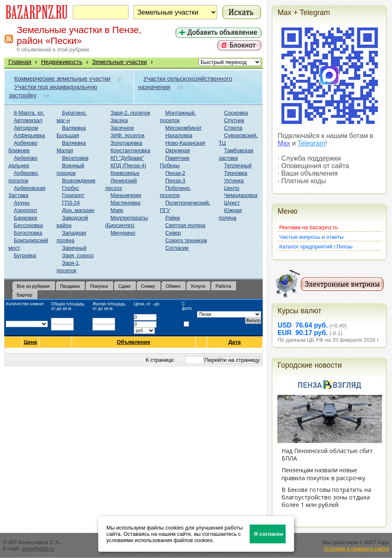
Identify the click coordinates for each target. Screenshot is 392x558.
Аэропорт (26, 210)
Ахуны (22, 203)
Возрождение (79, 180)
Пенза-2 (175, 173)
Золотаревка (126, 143)
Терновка (236, 173)
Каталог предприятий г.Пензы (316, 247)
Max (284, 143)
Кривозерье (125, 173)
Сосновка (236, 113)
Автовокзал (28, 120)
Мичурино (123, 233)
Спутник (234, 120)
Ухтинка (234, 180)
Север (173, 233)
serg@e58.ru (38, 549)
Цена (30, 342)
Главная (20, 62)
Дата (235, 342)
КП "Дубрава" (127, 158)
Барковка (25, 218)
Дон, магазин (78, 210)
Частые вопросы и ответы (311, 237)
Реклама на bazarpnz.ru (308, 227)
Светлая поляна (185, 225)
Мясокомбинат (183, 128)
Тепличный (238, 165)
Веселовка (75, 158)
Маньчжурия (126, 195)
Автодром (26, 128)
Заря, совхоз (78, 255)
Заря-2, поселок (130, 113)
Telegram (311, 143)
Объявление (134, 342)
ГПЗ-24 (71, 203)
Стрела (233, 128)
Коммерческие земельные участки (62, 79)
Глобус (70, 188)
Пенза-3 (175, 180)
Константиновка (130, 150)
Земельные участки (119, 62)
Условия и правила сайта (356, 549)
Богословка (28, 233)
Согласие (177, 248)
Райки (173, 218)
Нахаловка (179, 135)
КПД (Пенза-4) (128, 165)
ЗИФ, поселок (127, 135)
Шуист (232, 203)
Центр (232, 188)
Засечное (122, 128)
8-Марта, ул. (29, 113)
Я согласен (269, 534)
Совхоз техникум (186, 240)
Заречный (74, 248)
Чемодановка (241, 195)
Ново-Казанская (185, 143)
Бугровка (25, 255)
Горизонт (73, 195)
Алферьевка (29, 135)
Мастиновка (125, 203)
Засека (119, 120)
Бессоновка (28, 225)
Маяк (117, 210)
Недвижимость (62, 62)
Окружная (178, 150)
